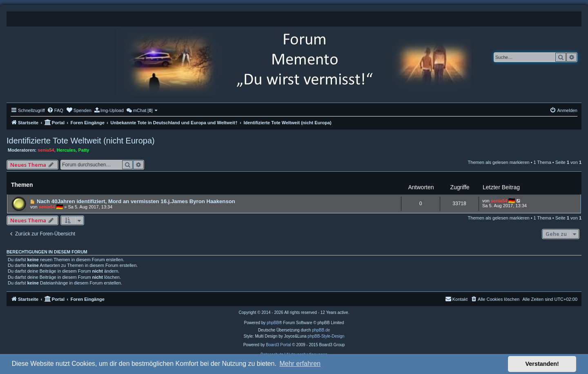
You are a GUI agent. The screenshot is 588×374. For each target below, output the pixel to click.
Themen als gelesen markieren (499, 162)
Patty (84, 150)
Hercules (66, 150)
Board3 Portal (278, 345)
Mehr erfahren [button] (300, 364)
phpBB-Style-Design (326, 336)
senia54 (46, 150)
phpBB (273, 323)
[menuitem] (55, 110)
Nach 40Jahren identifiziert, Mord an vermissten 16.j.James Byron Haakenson (136, 201)
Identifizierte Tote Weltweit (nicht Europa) (81, 141)
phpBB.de (321, 330)
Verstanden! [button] (542, 364)
